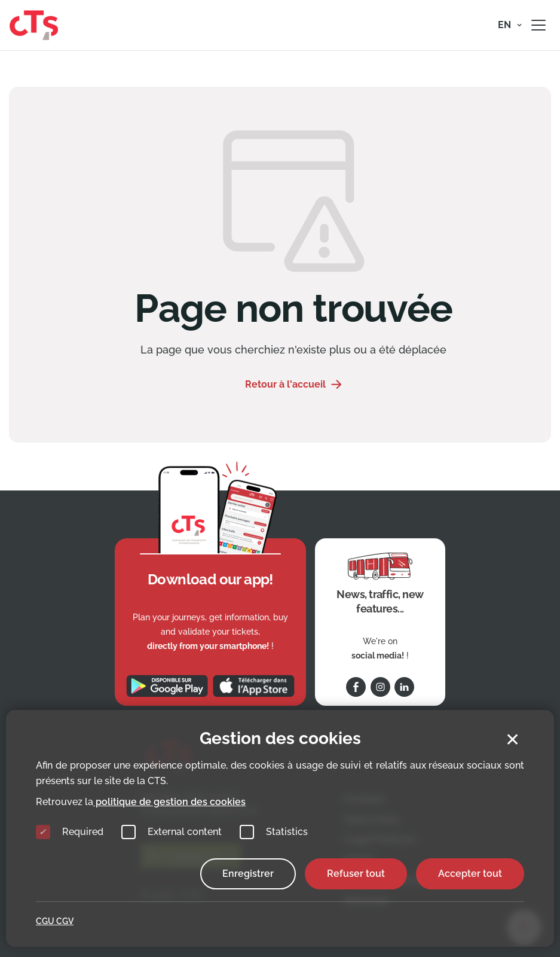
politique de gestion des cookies (169, 802)
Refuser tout (356, 874)
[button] (510, 25)
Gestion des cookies (280, 738)
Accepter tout (470, 874)
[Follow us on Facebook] (356, 687)
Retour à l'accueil (285, 384)
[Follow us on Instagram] (380, 687)
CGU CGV (55, 921)
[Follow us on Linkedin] (404, 687)
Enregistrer (248, 874)
